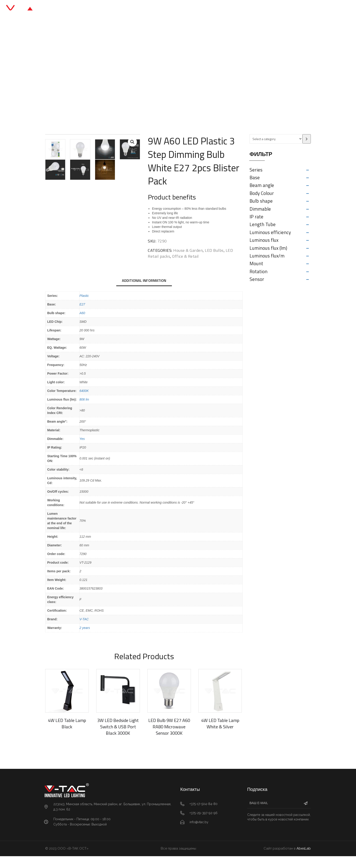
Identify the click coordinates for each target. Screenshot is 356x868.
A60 (82, 325)
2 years (85, 640)
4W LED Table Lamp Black (67, 735)
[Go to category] (307, 139)
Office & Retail (119, 76)
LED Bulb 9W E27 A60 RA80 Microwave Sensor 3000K (169, 738)
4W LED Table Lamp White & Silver (220, 735)
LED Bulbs (214, 250)
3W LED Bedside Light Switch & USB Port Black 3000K (118, 738)
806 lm (84, 411)
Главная (125, 9)
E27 (82, 316)
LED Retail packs (149, 76)
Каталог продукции (158, 9)
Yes (82, 451)
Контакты (230, 9)
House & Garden (188, 250)
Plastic (84, 308)
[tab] (144, 293)
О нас (207, 9)
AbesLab (304, 860)
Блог (189, 9)
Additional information (144, 292)
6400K (84, 403)
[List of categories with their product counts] (276, 139)
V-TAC (84, 631)
